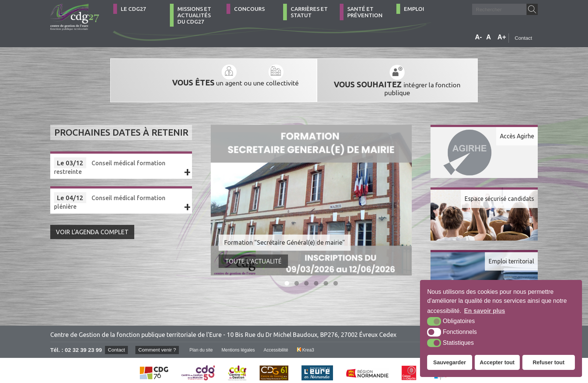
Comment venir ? (158, 343)
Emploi (414, 9)
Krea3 (309, 343)
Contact (523, 38)
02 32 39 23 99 (83, 343)
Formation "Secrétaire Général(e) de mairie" (285, 236)
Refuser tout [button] (548, 362)
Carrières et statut (309, 12)
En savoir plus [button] (485, 311)
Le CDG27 (133, 9)
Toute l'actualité (253, 254)
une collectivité (247, 76)
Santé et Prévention (365, 12)
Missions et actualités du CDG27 (194, 15)
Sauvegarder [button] (449, 362)
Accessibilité (279, 343)
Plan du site (203, 343)
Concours (249, 9)
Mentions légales (241, 343)
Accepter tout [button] (497, 362)
